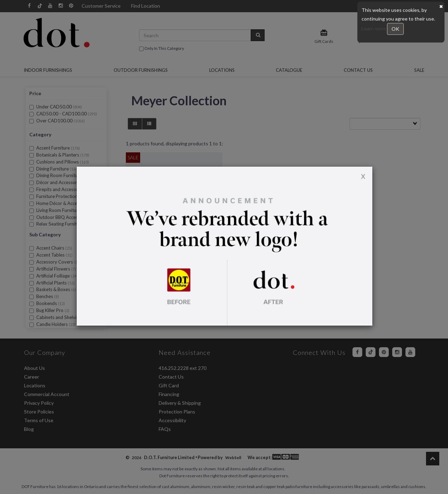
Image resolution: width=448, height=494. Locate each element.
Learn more (374, 28)
